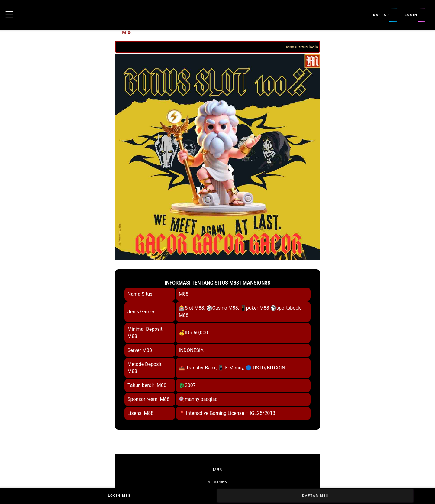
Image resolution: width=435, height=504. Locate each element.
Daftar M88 (315, 496)
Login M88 (119, 496)
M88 (127, 33)
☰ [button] (9, 15)
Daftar (381, 15)
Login (411, 15)
